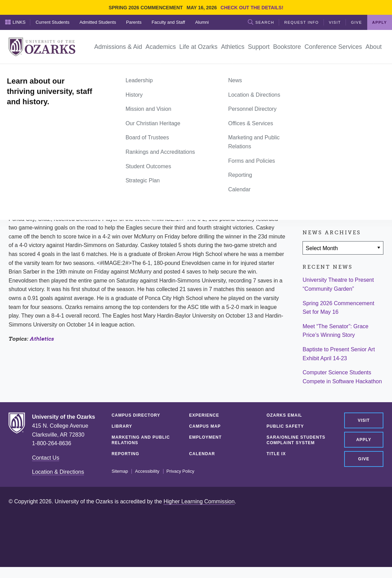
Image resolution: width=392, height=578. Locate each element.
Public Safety (285, 426)
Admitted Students (98, 22)
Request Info (301, 22)
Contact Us (46, 458)
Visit (335, 22)
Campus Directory (136, 415)
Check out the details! (252, 8)
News (34, 72)
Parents (134, 22)
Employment (205, 437)
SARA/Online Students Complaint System (296, 440)
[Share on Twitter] (331, 173)
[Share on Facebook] (311, 173)
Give (357, 22)
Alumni (202, 22)
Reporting (125, 454)
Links (15, 22)
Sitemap (120, 471)
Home (16, 72)
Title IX (276, 454)
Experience (204, 415)
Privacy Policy (181, 471)
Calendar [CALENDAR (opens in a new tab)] (202, 454)
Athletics (42, 339)
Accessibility (147, 471)
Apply (379, 22)
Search (261, 22)
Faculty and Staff (168, 22)
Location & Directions (58, 472)
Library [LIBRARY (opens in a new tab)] (122, 426)
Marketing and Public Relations (141, 440)
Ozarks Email (284, 415)
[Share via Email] (351, 173)
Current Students (52, 22)
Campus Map (205, 426)
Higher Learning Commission (199, 501)
